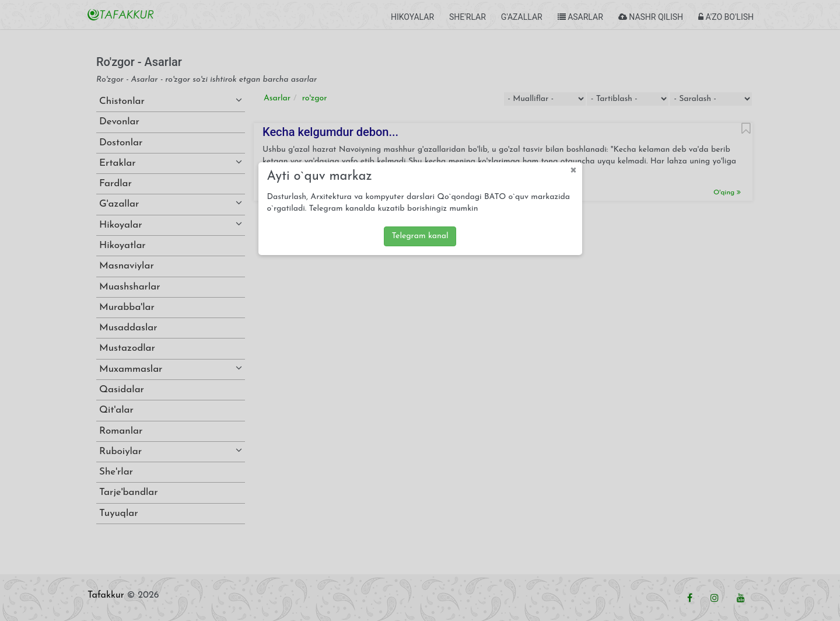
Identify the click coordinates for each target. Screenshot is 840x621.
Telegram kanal (420, 236)
